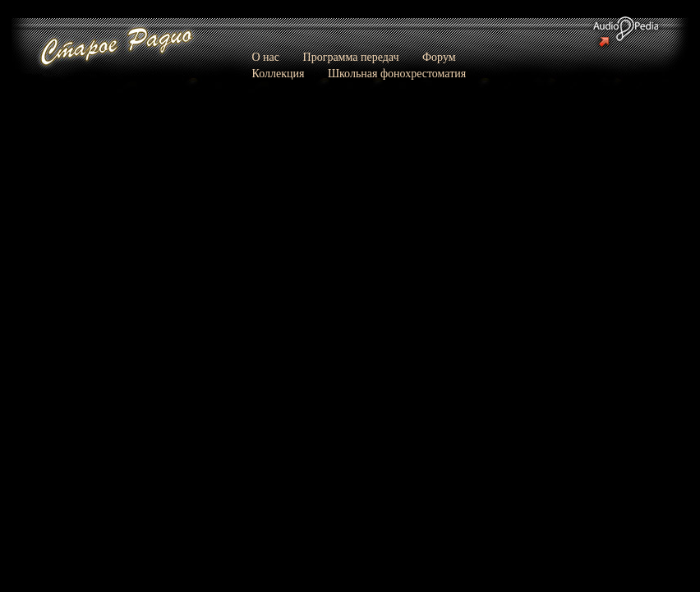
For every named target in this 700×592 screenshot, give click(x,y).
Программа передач (351, 57)
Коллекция (279, 74)
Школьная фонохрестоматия (397, 74)
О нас (266, 57)
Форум (439, 57)
